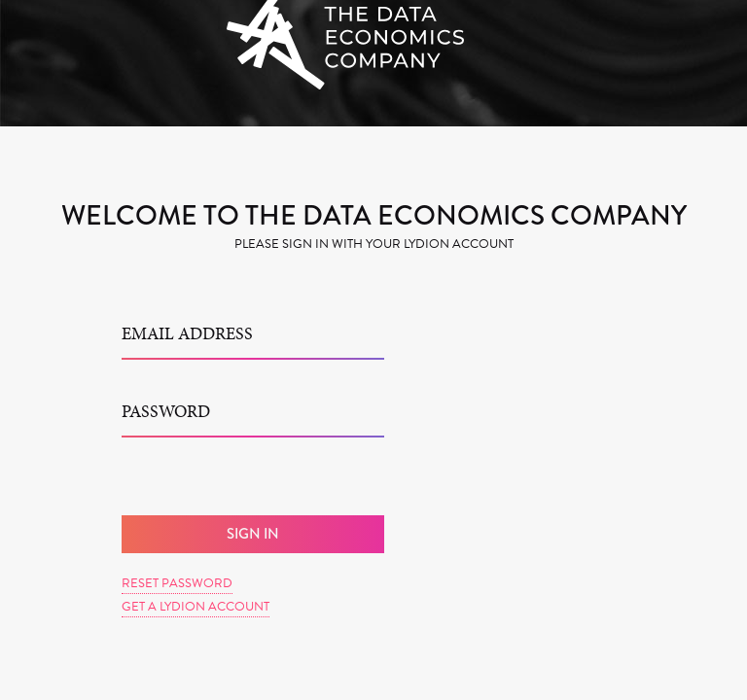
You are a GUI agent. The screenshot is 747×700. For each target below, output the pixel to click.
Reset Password (177, 583)
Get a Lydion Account (196, 607)
